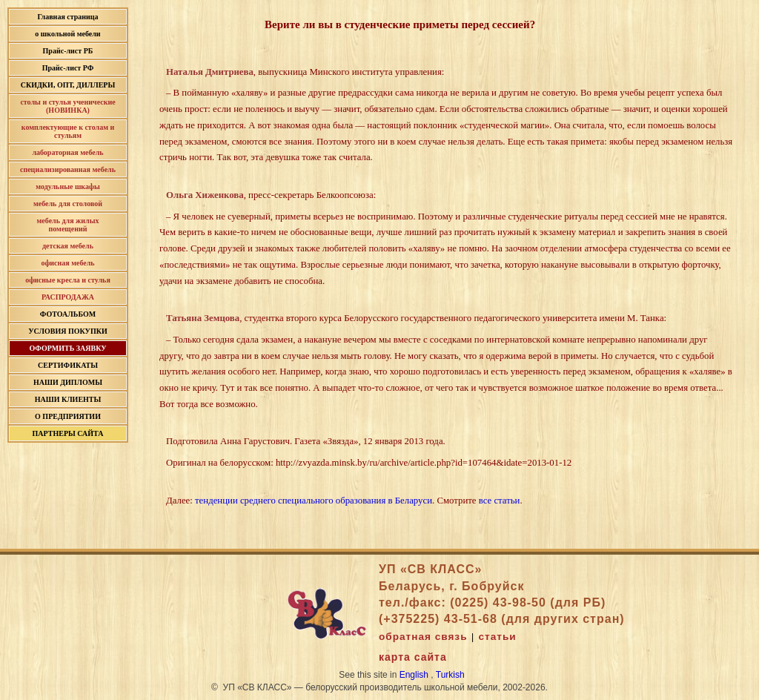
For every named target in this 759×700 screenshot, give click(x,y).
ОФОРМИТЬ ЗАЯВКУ (67, 348)
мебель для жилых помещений (68, 225)
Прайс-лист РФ (68, 68)
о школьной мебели (67, 34)
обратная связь (423, 637)
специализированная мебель (68, 169)
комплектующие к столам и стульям (68, 131)
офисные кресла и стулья (68, 280)
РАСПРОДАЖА (68, 297)
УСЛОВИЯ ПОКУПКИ (67, 331)
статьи (498, 637)
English (414, 675)
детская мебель (68, 246)
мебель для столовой (68, 204)
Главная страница (67, 17)
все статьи (500, 501)
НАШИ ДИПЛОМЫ (68, 382)
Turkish (450, 675)
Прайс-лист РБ (68, 51)
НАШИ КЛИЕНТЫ (68, 399)
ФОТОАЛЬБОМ (68, 314)
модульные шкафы (67, 186)
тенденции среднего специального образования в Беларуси (314, 501)
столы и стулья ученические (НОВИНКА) (67, 106)
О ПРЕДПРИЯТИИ (68, 416)
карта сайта (413, 657)
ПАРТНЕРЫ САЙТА (68, 433)
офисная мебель (67, 263)
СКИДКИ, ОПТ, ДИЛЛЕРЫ (68, 85)
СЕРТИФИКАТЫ (68, 365)
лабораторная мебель (67, 152)
